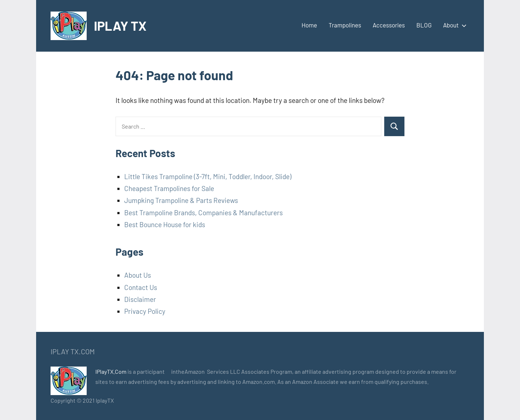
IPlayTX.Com (111, 371)
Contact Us (141, 287)
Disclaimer (140, 299)
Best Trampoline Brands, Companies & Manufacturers (203, 213)
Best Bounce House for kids (165, 224)
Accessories (389, 25)
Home (309, 25)
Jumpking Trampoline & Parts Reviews (181, 200)
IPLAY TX (120, 25)
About (453, 25)
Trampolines (345, 25)
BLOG (424, 25)
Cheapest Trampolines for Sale (169, 188)
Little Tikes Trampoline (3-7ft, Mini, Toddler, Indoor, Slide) (208, 176)
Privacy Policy (145, 311)
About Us (138, 275)
